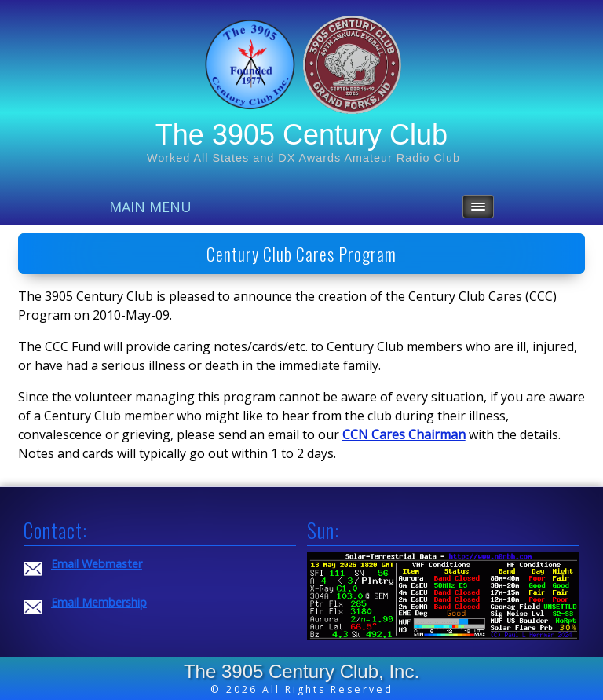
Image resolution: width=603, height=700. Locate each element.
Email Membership (99, 602)
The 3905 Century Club (301, 135)
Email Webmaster (97, 564)
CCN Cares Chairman (404, 434)
